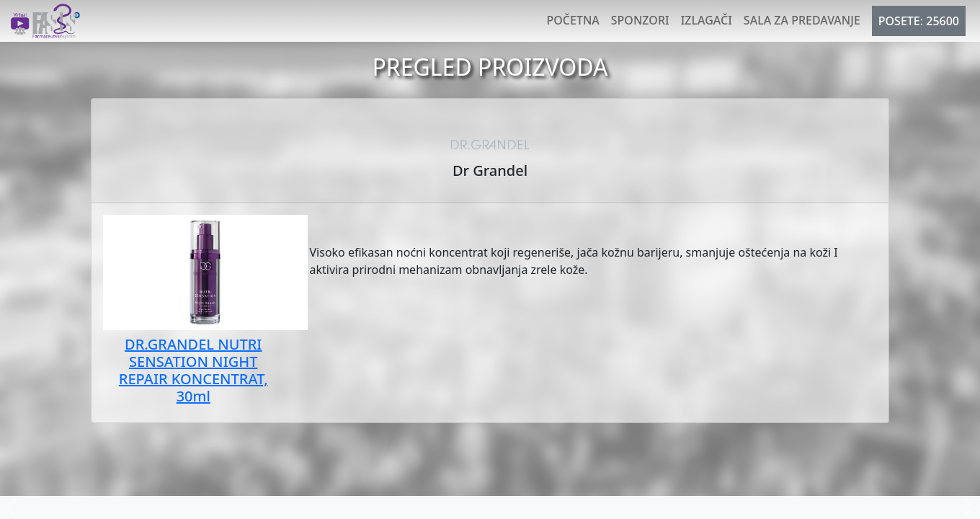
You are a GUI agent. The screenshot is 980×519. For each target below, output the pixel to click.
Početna (573, 20)
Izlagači (707, 20)
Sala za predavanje (802, 20)
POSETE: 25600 (919, 21)
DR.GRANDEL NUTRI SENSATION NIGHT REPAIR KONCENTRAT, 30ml (193, 370)
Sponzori (640, 20)
